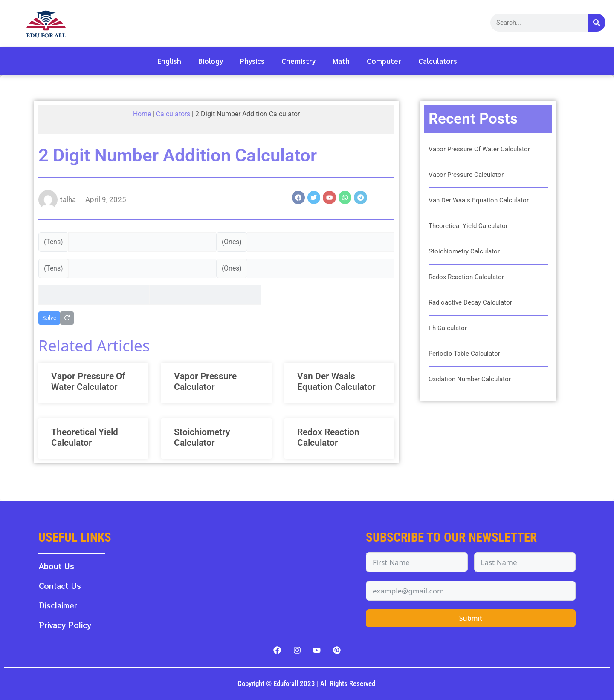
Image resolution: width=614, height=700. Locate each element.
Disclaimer (58, 605)
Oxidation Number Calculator (470, 379)
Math (341, 61)
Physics (252, 61)
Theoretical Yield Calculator (85, 437)
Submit (471, 618)
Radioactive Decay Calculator (470, 302)
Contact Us (60, 586)
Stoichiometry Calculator (202, 437)
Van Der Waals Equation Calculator (336, 382)
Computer (384, 61)
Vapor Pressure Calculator (205, 382)
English (169, 61)
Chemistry (298, 61)
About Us (56, 566)
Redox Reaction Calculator (328, 437)
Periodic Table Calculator (464, 354)
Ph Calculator (448, 328)
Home (142, 114)
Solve (49, 318)
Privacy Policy (65, 625)
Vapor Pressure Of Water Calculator (88, 382)
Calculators (438, 61)
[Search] (597, 23)
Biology (211, 61)
